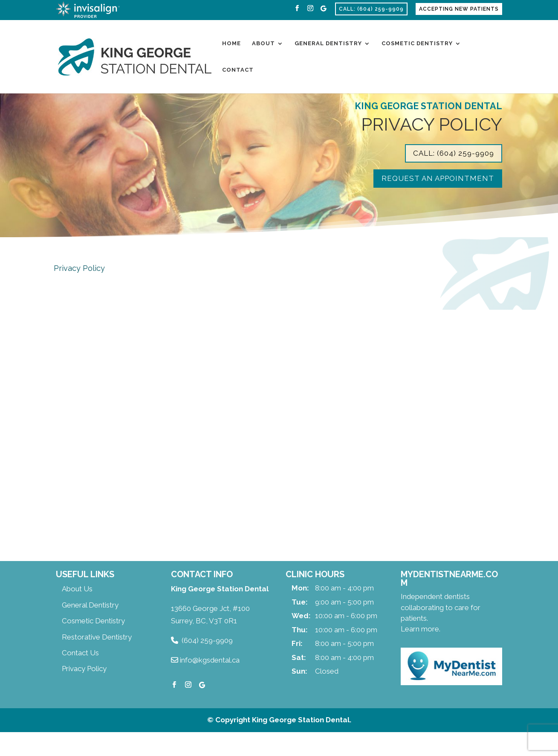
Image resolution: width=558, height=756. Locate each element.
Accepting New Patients (459, 9)
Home (231, 44)
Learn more (420, 629)
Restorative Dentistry (97, 637)
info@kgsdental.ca (210, 660)
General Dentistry (328, 44)
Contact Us (80, 653)
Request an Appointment (438, 178)
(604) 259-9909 (207, 640)
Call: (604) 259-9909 (371, 9)
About (263, 44)
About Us (77, 589)
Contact (238, 70)
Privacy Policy (84, 669)
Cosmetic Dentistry (417, 44)
